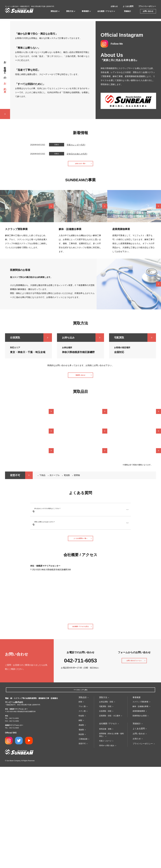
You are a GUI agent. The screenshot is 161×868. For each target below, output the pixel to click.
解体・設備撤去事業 (140, 808)
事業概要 (85, 11)
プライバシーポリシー (147, 6)
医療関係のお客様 (140, 817)
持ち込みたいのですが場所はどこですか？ (56, 599)
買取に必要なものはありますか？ (52, 616)
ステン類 (82, 812)
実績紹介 (128, 11)
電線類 (81, 831)
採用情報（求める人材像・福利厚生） (111, 836)
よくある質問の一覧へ (80, 634)
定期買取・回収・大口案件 (110, 817)
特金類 (81, 817)
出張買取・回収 (105, 812)
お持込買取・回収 (106, 803)
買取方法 (70, 11)
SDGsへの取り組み (107, 847)
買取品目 (54, 11)
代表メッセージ (105, 842)
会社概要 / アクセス (105, 11)
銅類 (80, 822)
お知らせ (114, 6)
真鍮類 (81, 826)
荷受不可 (82, 845)
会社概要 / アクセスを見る (80, 725)
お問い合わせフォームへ (134, 761)
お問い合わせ (148, 11)
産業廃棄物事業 (139, 812)
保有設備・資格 (105, 830)
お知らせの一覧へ (80, 248)
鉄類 (80, 803)
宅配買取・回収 (105, 808)
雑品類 (81, 835)
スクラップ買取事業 (140, 803)
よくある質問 (128, 6)
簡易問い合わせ (80, 462)
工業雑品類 (83, 840)
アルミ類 (82, 808)
